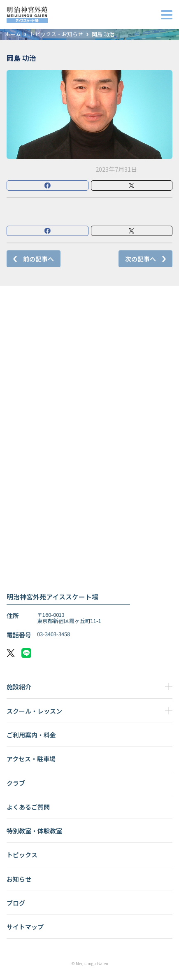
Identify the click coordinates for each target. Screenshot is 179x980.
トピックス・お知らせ (56, 34)
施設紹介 (19, 687)
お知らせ (19, 879)
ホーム (13, 34)
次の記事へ (141, 259)
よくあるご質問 (28, 807)
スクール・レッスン (34, 711)
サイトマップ (25, 927)
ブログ (16, 903)
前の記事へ (38, 259)
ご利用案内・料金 (31, 735)
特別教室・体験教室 (34, 831)
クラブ (16, 783)
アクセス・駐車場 (31, 759)
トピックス (22, 855)
